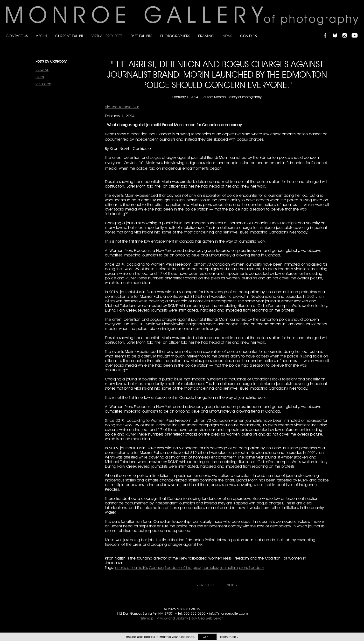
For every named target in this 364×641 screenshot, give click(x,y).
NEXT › (232, 585)
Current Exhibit (69, 36)
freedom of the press (183, 568)
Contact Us (17, 36)
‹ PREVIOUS (206, 585)
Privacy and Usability (172, 618)
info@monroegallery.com (229, 613)
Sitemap (147, 618)
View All (42, 70)
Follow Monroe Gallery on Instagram (347, 31)
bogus (155, 157)
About (42, 36)
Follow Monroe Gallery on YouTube (356, 31)
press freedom (252, 568)
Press (40, 77)
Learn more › (229, 637)
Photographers (175, 36)
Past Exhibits (141, 36)
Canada (156, 568)
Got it (207, 637)
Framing (206, 36)
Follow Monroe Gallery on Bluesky (337, 31)
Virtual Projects (107, 36)
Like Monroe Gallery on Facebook (327, 31)
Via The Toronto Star (122, 107)
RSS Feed (43, 84)
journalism (229, 568)
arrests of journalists (131, 568)
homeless (211, 568)
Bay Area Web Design (207, 618)
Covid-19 (249, 36)
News (227, 36)
